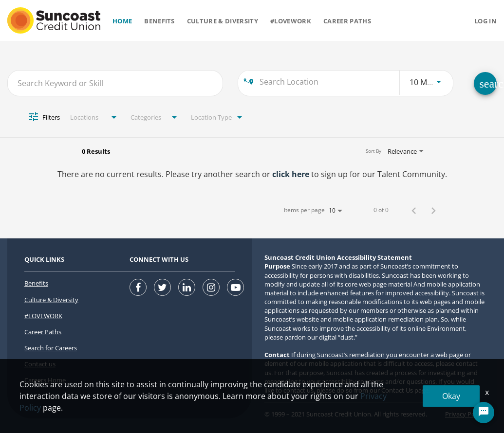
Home (122, 21)
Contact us (40, 364)
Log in (485, 21)
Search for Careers (51, 348)
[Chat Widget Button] (484, 413)
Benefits (159, 21)
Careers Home (45, 380)
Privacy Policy (465, 414)
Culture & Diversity (223, 21)
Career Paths (347, 21)
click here (291, 174)
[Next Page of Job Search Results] (433, 210)
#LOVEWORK (43, 316)
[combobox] (115, 83)
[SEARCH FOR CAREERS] (485, 83)
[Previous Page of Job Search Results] (414, 210)
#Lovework (291, 21)
